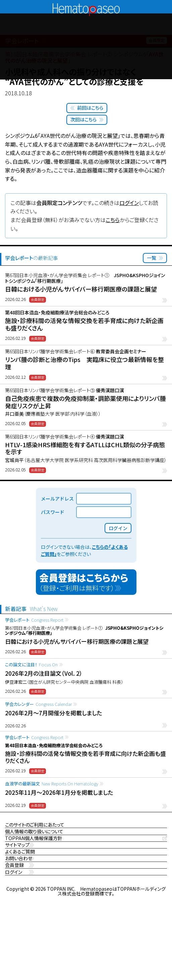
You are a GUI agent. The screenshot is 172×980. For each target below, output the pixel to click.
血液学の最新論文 (52, 784)
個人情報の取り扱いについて (36, 842)
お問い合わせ (20, 908)
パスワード (53, 512)
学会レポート (34, 620)
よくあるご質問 (21, 891)
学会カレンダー (38, 704)
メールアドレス (57, 499)
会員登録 (15, 924)
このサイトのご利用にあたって (37, 826)
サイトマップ (18, 875)
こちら (113, 220)
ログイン (129, 203)
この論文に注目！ (31, 664)
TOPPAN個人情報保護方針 (35, 858)
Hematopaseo (86, 6)
